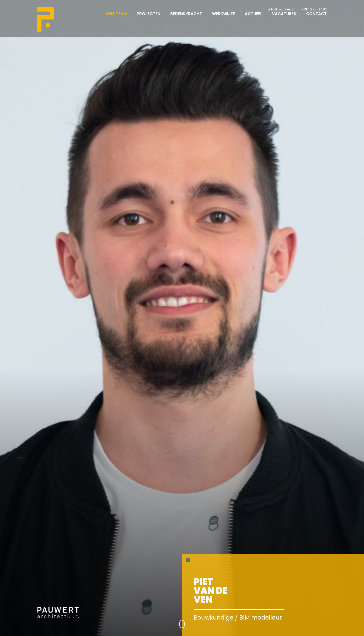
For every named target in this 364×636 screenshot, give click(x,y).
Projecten (148, 18)
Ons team (116, 18)
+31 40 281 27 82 (314, 9)
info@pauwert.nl (282, 9)
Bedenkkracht (186, 18)
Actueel (253, 18)
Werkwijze (223, 18)
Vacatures (284, 18)
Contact (316, 18)
